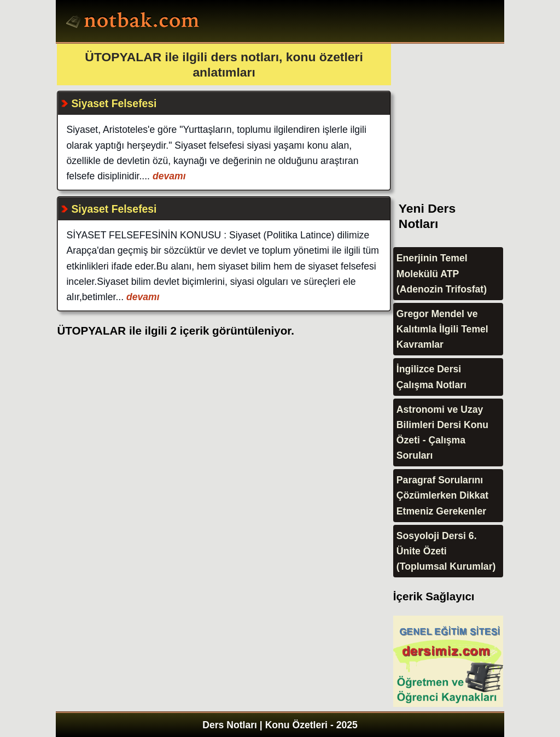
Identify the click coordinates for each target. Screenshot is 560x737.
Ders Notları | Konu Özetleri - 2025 (280, 725)
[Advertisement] (475, 112)
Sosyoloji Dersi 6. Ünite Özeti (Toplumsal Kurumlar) (446, 551)
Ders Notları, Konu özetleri (134, 22)
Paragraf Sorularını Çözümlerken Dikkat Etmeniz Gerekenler (442, 495)
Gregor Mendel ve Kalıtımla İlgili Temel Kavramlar (442, 329)
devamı (168, 176)
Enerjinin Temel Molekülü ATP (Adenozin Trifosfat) (442, 273)
